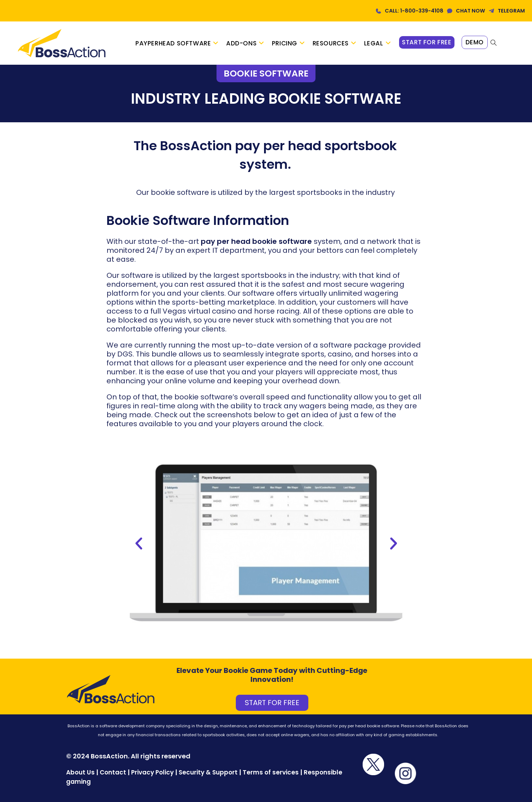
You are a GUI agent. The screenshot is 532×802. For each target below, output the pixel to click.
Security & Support (208, 772)
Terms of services (271, 772)
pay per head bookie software (256, 241)
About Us (80, 772)
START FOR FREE (272, 703)
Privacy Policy (152, 772)
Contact (114, 772)
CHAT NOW (471, 11)
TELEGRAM (511, 11)
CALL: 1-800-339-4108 (414, 11)
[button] (139, 544)
